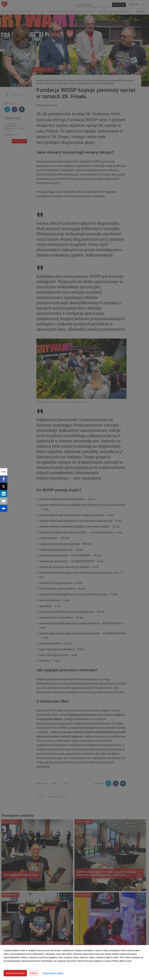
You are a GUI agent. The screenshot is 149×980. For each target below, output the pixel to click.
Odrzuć (34, 973)
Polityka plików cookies (53, 973)
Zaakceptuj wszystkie (15, 973)
